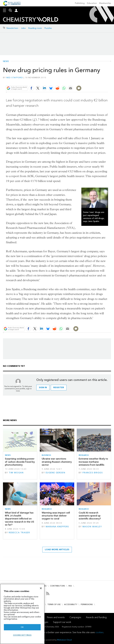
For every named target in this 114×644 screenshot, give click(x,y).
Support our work (62, 622)
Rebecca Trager (19, 533)
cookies (99, 632)
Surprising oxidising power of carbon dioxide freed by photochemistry (20, 462)
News (6, 61)
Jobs (23, 28)
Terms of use (54, 604)
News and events (56, 617)
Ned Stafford (15, 78)
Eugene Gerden (56, 473)
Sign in (43, 387)
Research (84, 455)
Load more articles (57, 550)
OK (22, 627)
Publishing (80, 3)
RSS (70, 586)
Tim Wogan (16, 473)
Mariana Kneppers (57, 527)
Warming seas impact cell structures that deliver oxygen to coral (56, 516)
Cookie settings (22, 635)
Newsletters (12, 28)
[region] (22, 614)
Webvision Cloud (64, 640)
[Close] (41, 588)
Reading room (35, 28)
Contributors (58, 586)
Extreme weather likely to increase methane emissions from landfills (93, 462)
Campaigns (75, 617)
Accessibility (71, 604)
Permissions (87, 604)
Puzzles (48, 28)
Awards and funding (96, 617)
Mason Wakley (92, 527)
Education (92, 3)
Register (59, 387)
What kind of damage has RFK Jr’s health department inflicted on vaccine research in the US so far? (20, 519)
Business (46, 455)
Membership (105, 3)
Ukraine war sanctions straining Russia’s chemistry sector (57, 462)
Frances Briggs (93, 473)
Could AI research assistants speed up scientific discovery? (90, 516)
